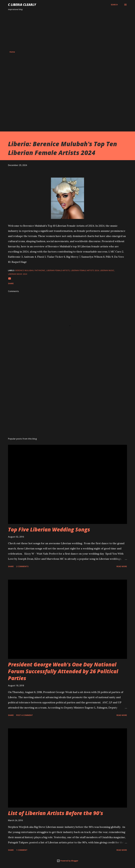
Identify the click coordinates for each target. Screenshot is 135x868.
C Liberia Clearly (22, 5)
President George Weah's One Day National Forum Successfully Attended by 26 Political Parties (63, 671)
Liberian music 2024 (18, 274)
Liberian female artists (58, 270)
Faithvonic (40, 270)
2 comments (22, 566)
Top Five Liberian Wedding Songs (49, 529)
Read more (122, 566)
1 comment (22, 850)
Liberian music (107, 270)
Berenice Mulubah (24, 270)
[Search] (114, 5)
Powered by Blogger (67, 861)
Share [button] (11, 283)
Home (12, 52)
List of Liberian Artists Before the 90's (56, 813)
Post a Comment (25, 715)
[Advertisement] (67, 31)
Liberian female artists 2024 (85, 270)
